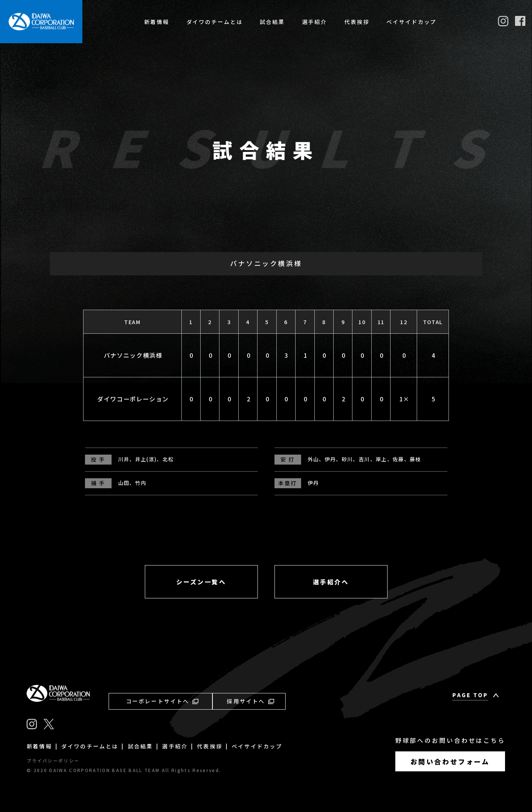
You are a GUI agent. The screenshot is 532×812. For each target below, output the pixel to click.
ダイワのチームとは (215, 22)
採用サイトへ (250, 701)
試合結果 (272, 22)
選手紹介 (315, 22)
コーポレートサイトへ (162, 701)
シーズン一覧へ (201, 582)
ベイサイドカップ (411, 22)
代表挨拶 (357, 22)
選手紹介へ (331, 582)
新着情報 (157, 22)
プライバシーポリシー (53, 761)
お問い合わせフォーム (450, 761)
